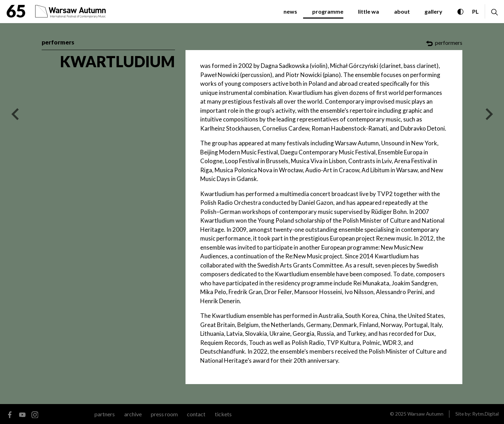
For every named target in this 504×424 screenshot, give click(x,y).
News (290, 11)
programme (328, 11)
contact (196, 414)
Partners (105, 414)
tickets (223, 414)
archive (133, 414)
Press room (164, 414)
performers (58, 42)
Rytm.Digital (485, 414)
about (402, 11)
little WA (369, 11)
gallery (433, 11)
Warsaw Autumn (425, 414)
